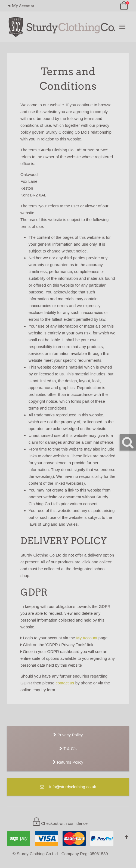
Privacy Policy (68, 735)
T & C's (68, 748)
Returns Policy (68, 762)
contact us (65, 683)
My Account (21, 6)
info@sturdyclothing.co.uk (68, 787)
